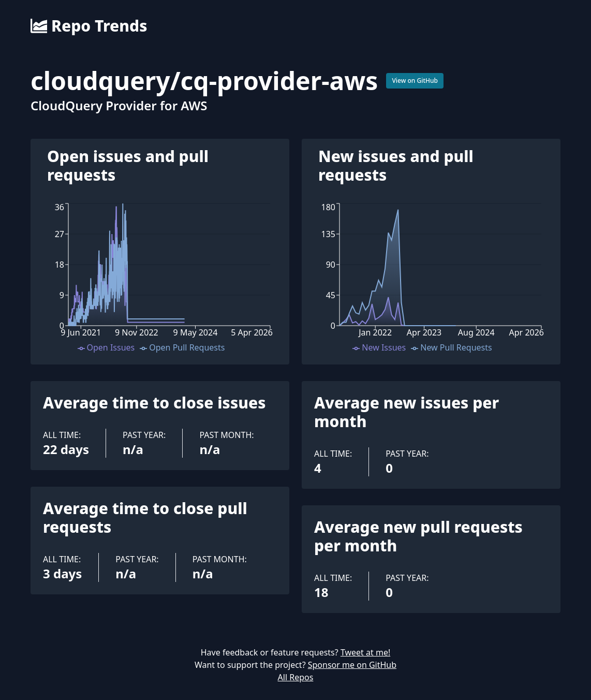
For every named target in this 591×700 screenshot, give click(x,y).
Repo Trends (89, 26)
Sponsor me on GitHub (352, 665)
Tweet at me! (365, 652)
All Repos (296, 677)
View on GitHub (415, 81)
